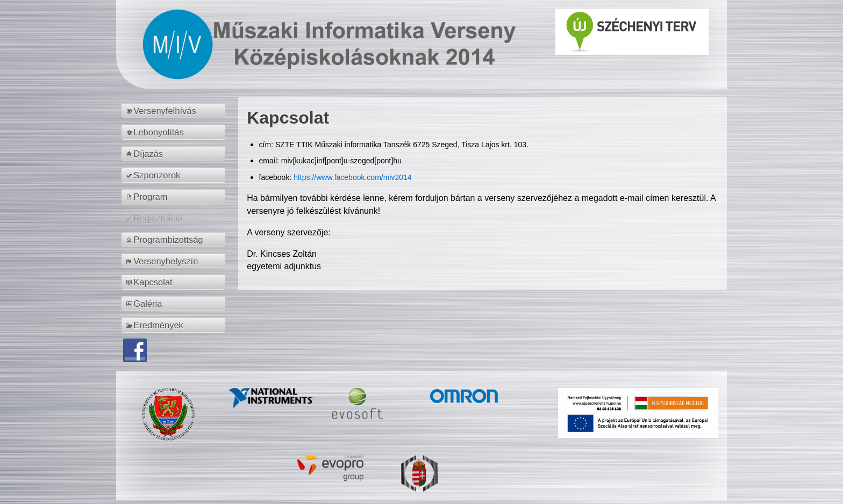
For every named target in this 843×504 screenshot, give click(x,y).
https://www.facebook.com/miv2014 (352, 177)
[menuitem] (175, 111)
